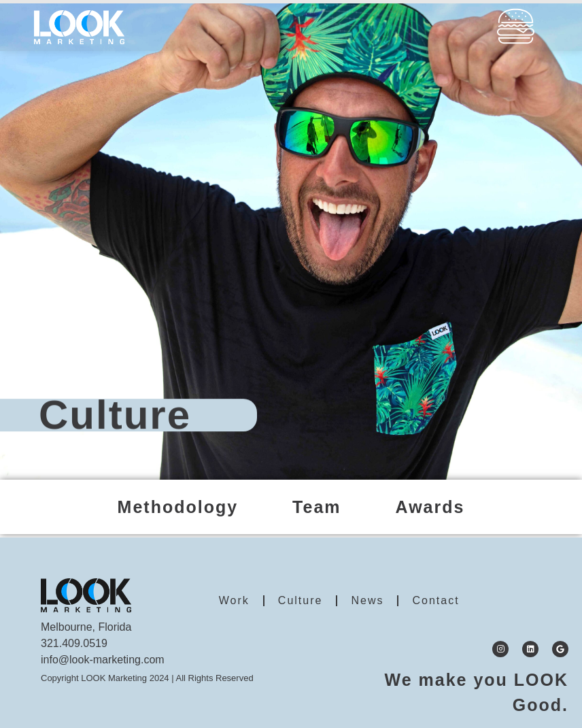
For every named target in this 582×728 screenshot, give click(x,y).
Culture (301, 600)
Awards (430, 507)
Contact (435, 600)
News (367, 600)
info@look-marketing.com (103, 660)
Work (234, 600)
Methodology (178, 507)
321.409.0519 (74, 643)
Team (316, 507)
